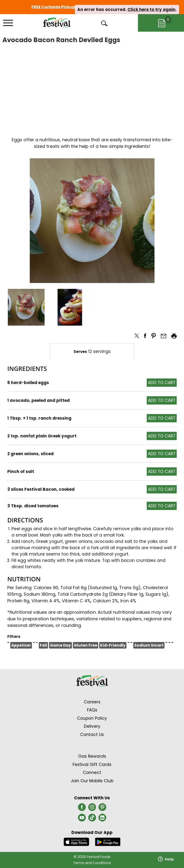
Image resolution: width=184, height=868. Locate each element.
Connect (92, 773)
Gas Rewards (92, 756)
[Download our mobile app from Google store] (108, 842)
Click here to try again (151, 9)
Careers (92, 702)
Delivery (92, 726)
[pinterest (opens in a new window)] (102, 809)
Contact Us (92, 735)
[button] (26, 307)
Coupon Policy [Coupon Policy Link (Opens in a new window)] (92, 718)
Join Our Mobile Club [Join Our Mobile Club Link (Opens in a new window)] (92, 781)
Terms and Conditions (92, 863)
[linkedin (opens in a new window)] (102, 819)
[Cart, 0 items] (161, 23)
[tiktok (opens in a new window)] (92, 819)
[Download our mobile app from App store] (76, 842)
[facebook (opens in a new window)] (82, 809)
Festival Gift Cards (92, 764)
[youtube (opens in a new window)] (82, 819)
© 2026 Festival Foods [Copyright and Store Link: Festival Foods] (92, 857)
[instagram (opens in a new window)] (92, 809)
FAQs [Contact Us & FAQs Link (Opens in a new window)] (92, 710)
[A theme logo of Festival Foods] (57, 23)
